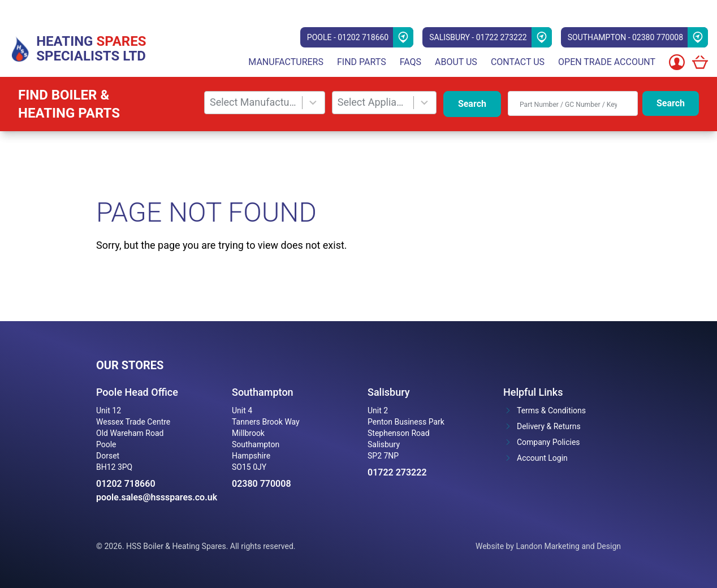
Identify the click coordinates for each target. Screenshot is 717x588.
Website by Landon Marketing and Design (548, 546)
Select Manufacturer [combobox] (253, 102)
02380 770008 (262, 484)
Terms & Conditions (551, 410)
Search (472, 104)
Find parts (362, 62)
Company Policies (548, 442)
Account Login (542, 458)
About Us (456, 62)
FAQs (411, 62)
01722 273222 (397, 472)
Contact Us (518, 62)
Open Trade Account (607, 62)
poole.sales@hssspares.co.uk (155, 497)
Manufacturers (286, 62)
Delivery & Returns (549, 426)
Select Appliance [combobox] (373, 102)
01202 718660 (126, 484)
